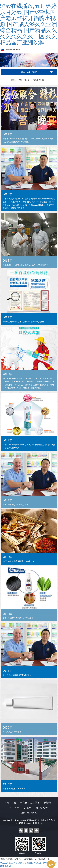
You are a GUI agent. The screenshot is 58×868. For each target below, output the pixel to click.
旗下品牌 (35, 803)
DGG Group (38, 823)
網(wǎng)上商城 (29, 813)
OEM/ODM (14, 808)
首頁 (7, 803)
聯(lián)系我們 (42, 808)
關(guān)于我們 (20, 803)
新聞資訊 (47, 803)
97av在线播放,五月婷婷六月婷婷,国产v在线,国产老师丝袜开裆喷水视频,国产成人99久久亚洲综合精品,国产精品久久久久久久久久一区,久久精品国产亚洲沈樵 (29, 24)
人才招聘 (27, 808)
